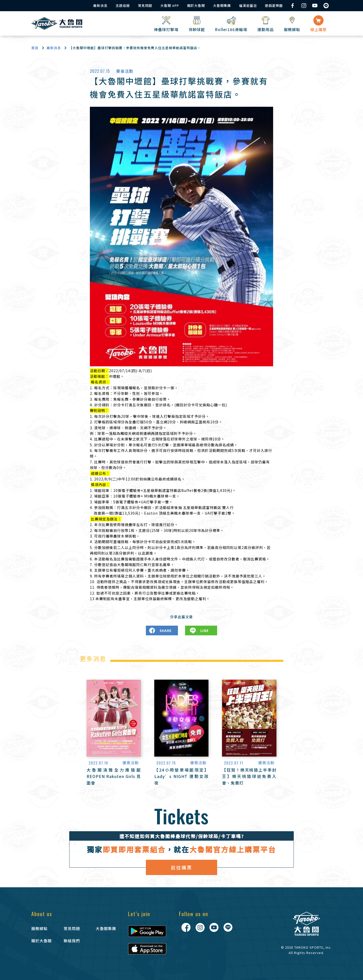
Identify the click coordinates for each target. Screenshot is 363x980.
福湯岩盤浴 (248, 5)
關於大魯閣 (196, 5)
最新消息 (100, 5)
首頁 (35, 48)
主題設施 (123, 5)
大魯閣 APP (170, 5)
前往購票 (181, 867)
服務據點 (39, 928)
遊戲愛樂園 (274, 5)
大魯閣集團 (222, 5)
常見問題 (145, 5)
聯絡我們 (72, 941)
